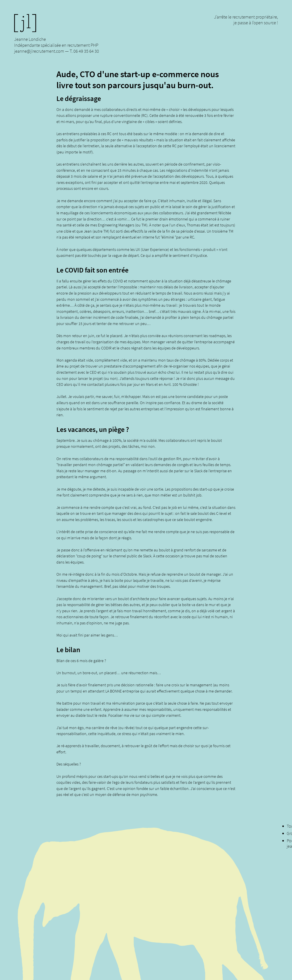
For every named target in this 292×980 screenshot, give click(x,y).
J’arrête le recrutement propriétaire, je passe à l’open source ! (246, 20)
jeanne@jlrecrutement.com (39, 51)
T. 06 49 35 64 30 (84, 51)
